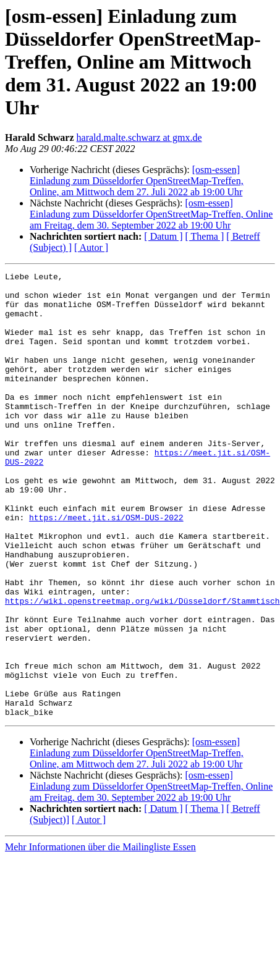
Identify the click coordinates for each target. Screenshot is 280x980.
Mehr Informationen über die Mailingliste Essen (100, 936)
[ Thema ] (205, 236)
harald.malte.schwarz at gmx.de (139, 137)
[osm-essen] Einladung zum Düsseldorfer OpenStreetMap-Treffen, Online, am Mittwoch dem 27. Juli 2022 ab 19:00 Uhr (137, 181)
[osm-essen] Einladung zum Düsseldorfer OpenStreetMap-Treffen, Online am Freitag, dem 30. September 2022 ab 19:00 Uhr (151, 214)
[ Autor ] (91, 247)
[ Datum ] (163, 236)
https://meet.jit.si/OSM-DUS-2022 (106, 567)
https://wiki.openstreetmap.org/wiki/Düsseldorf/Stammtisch (142, 667)
